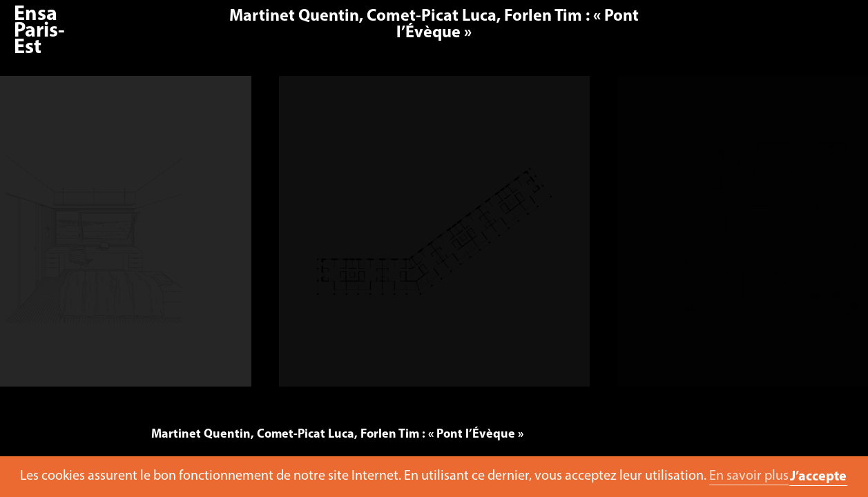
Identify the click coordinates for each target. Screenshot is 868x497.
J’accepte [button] (818, 477)
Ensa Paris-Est (39, 31)
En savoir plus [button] (749, 476)
